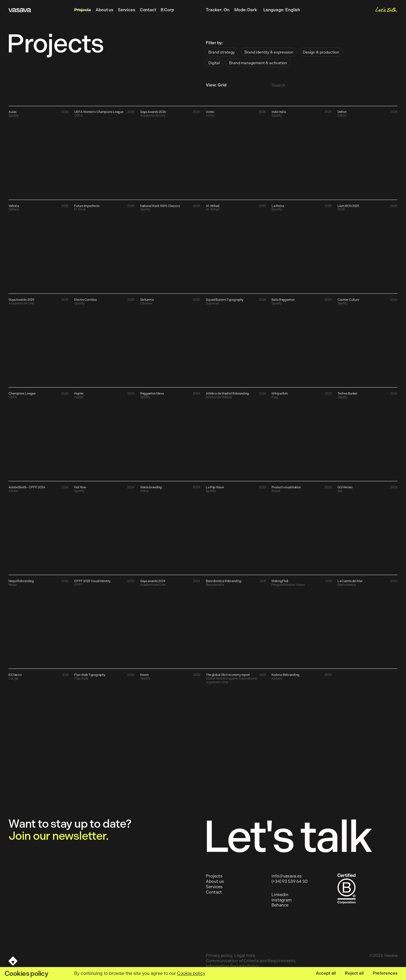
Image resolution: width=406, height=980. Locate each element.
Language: (283, 10)
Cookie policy (191, 973)
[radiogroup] (284, 57)
